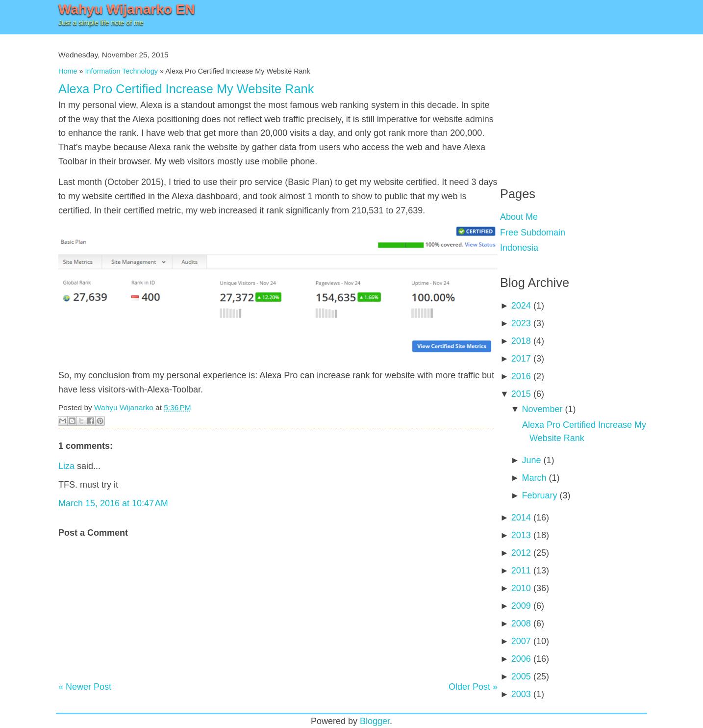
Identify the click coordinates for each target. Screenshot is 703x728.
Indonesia (519, 248)
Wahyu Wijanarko (124, 407)
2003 (521, 694)
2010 (521, 588)
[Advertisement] (574, 103)
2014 (521, 518)
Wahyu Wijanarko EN (127, 9)
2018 (521, 341)
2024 (521, 306)
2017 (521, 359)
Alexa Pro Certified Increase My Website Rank (186, 89)
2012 (521, 553)
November (542, 409)
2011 (521, 571)
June (531, 460)
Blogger (375, 721)
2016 (521, 376)
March (534, 478)
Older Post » (473, 687)
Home (68, 71)
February (539, 495)
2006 (521, 659)
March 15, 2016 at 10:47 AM (113, 503)
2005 (521, 676)
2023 (521, 323)
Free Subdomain (533, 233)
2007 (521, 641)
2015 (521, 394)
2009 (521, 606)
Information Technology (121, 71)
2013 (521, 535)
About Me (519, 217)
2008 (521, 624)
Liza (66, 466)
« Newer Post (85, 687)
